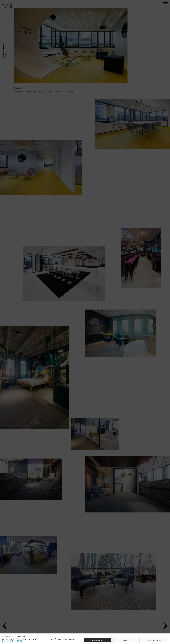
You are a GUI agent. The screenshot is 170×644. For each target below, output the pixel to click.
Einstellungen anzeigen (154, 640)
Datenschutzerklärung (12, 641)
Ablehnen (126, 640)
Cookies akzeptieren (98, 640)
